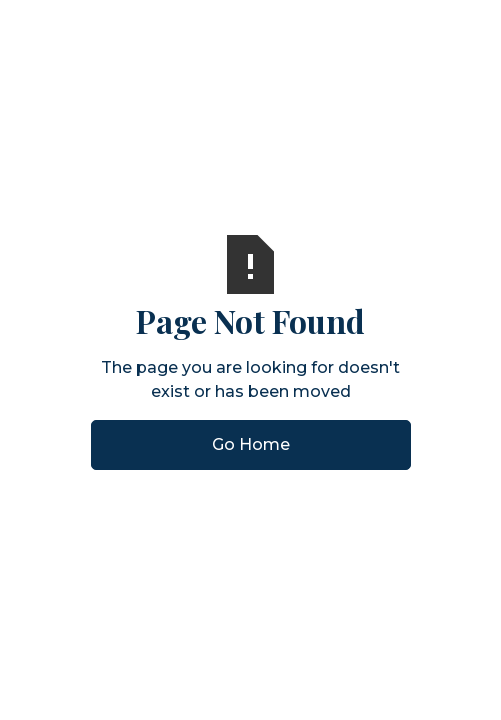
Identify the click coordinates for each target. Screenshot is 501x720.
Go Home (251, 444)
